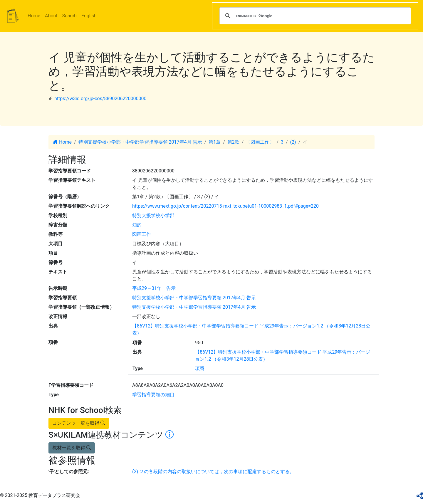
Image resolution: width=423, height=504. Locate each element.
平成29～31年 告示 (154, 288)
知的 (137, 225)
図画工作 (142, 234)
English (89, 16)
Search (69, 16)
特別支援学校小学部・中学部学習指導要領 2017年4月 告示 (140, 142)
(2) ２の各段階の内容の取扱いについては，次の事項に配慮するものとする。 (213, 472)
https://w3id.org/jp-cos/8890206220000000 (100, 99)
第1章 (215, 142)
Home (34, 16)
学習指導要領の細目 (153, 395)
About (51, 16)
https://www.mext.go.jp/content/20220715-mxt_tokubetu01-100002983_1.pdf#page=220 (225, 206)
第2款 (233, 142)
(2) (293, 142)
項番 (200, 368)
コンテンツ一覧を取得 (79, 423)
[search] (314, 16)
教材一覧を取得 (72, 448)
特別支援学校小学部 (153, 215)
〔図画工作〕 (260, 142)
